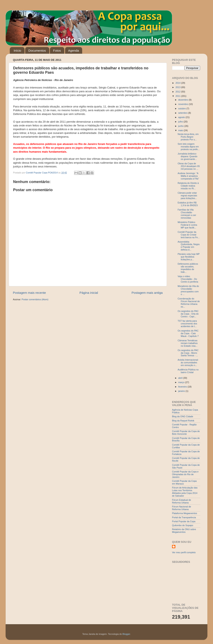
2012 (178, 92)
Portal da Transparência (184, 517)
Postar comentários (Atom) (35, 299)
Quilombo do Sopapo (183, 525)
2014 (178, 83)
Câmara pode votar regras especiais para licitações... (187, 196)
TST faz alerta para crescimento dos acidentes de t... (187, 324)
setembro (183, 113)
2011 (178, 96)
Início (17, 50)
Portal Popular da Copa (184, 521)
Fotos (57, 50)
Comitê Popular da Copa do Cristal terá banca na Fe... (189, 235)
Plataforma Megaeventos (185, 513)
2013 (178, 87)
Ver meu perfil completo (184, 552)
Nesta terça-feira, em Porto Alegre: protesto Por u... (188, 137)
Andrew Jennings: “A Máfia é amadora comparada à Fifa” (188, 176)
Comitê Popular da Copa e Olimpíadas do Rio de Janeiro (185, 474)
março (182, 382)
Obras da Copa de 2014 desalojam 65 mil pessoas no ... (189, 166)
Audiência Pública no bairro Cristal (188, 371)
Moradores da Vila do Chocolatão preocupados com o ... (188, 290)
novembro (184, 104)
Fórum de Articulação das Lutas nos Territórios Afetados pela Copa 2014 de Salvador (185, 492)
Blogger (126, 634)
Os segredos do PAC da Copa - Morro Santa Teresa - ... (188, 353)
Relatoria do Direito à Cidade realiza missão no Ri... (188, 186)
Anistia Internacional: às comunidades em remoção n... (188, 362)
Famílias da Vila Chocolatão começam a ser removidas (187, 214)
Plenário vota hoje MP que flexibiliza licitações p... (189, 257)
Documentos (37, 50)
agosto (182, 117)
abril (181, 378)
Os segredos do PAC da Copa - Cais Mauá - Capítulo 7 (188, 333)
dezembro (184, 100)
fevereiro (183, 387)
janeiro (182, 391)
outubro (182, 108)
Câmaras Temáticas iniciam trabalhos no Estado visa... (188, 343)
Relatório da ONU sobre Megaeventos (184, 531)
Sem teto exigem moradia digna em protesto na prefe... (189, 147)
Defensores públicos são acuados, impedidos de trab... (188, 268)
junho (181, 126)
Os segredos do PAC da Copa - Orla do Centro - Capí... (188, 314)
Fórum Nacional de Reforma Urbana (181, 508)
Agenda (74, 50)
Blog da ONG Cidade (183, 416)
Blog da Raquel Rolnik (183, 421)
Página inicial (89, 293)
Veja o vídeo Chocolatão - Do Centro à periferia (188, 279)
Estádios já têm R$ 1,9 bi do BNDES (188, 204)
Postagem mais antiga (147, 293)
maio (181, 130)
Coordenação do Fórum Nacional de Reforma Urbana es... (189, 303)
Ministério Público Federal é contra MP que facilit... (187, 225)
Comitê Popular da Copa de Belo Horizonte (186, 433)
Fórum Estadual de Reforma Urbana (181, 501)
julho (181, 122)
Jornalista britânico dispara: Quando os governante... (188, 156)
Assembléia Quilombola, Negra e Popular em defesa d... (189, 246)
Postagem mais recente (29, 293)
